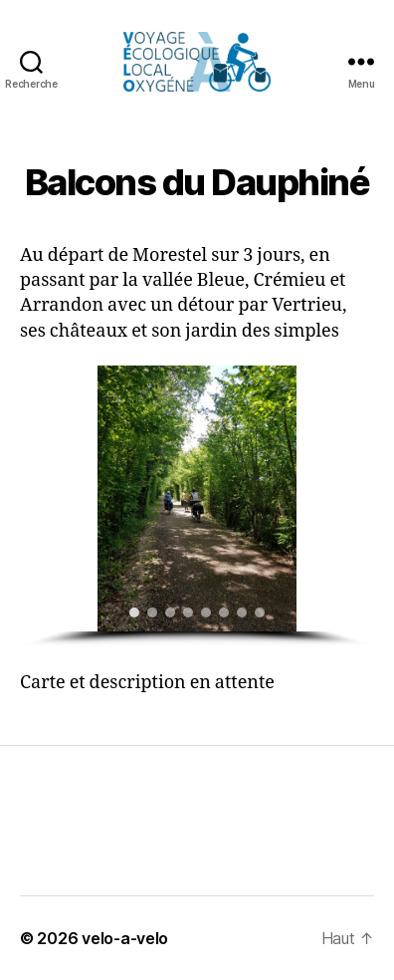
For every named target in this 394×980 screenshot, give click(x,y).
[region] (197, 506)
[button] (43, 499)
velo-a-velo (125, 938)
